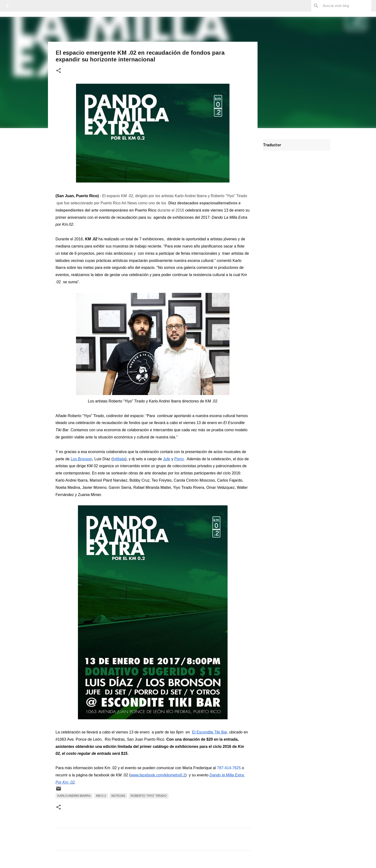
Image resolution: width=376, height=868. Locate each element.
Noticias (118, 796)
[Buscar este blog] (346, 6)
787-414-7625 (229, 768)
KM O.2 (101, 796)
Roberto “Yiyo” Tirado (149, 796)
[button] (59, 71)
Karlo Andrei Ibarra (74, 796)
